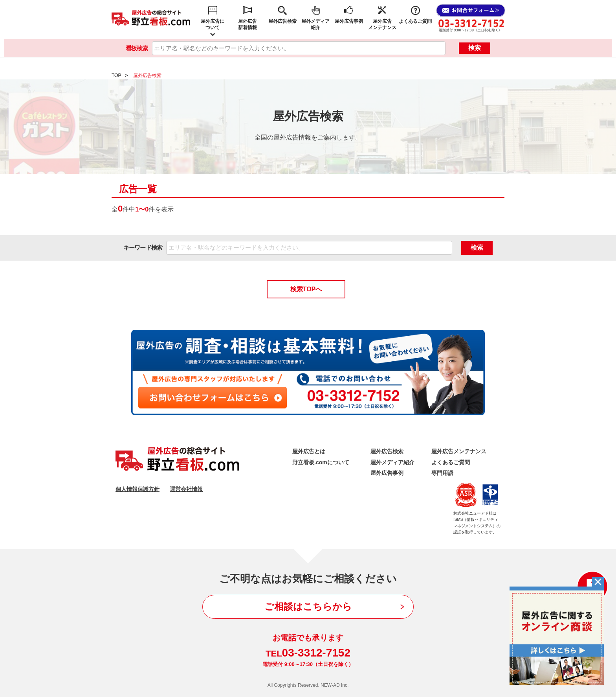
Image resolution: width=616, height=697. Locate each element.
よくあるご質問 (415, 21)
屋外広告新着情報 (247, 24)
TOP (116, 75)
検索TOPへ (306, 289)
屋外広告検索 (282, 21)
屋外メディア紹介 (315, 24)
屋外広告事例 (349, 21)
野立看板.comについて (321, 462)
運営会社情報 (186, 489)
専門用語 (442, 473)
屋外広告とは (309, 451)
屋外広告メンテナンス (382, 24)
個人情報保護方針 (137, 489)
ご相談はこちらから (308, 606)
